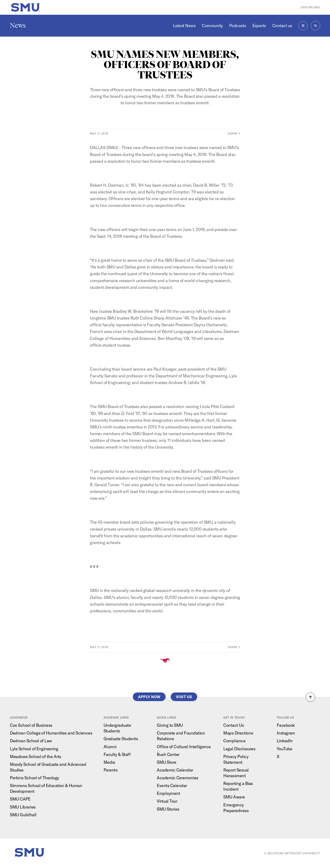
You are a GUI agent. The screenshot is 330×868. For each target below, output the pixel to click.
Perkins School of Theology (35, 778)
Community (212, 26)
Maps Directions (238, 733)
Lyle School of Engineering (34, 749)
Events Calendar (172, 785)
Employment (168, 793)
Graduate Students (121, 739)
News (18, 25)
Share (233, 133)
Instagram (286, 733)
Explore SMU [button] (310, 7)
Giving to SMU (170, 725)
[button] (310, 697)
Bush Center (168, 754)
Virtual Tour (167, 801)
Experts (259, 26)
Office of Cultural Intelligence (184, 747)
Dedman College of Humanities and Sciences (51, 733)
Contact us (282, 26)
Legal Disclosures (239, 749)
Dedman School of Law (31, 741)
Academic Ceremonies (177, 778)
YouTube (284, 749)
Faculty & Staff (117, 754)
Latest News (184, 26)
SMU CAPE (20, 799)
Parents (110, 770)
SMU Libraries (23, 807)
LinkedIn (285, 741)
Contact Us (234, 725)
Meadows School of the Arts (36, 756)
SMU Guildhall (23, 815)
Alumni (110, 747)
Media (109, 762)
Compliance (234, 741)
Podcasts (238, 26)
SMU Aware (234, 797)
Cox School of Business (31, 725)
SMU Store (166, 762)
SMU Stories (168, 809)
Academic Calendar (175, 770)
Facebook (286, 725)
